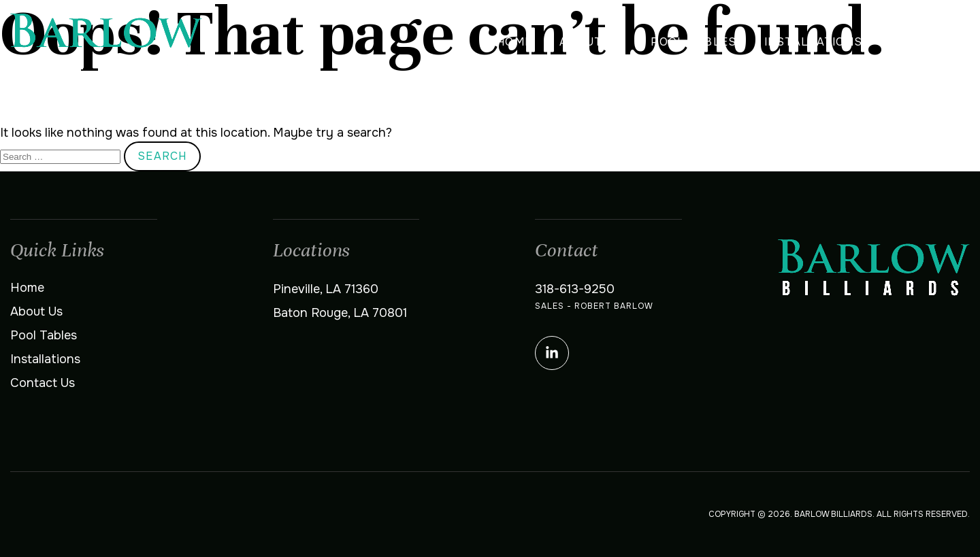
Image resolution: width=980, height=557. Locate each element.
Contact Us (930, 42)
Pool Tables (693, 42)
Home (514, 42)
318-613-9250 (575, 289)
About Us (591, 42)
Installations (814, 42)
